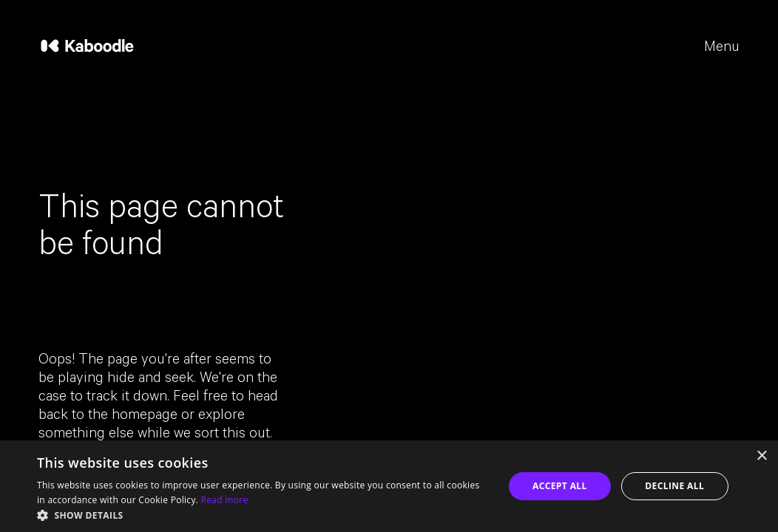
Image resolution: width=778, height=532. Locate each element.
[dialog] (389, 486)
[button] (263, 514)
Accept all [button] (560, 486)
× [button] (761, 456)
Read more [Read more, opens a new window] (225, 500)
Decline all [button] (674, 486)
